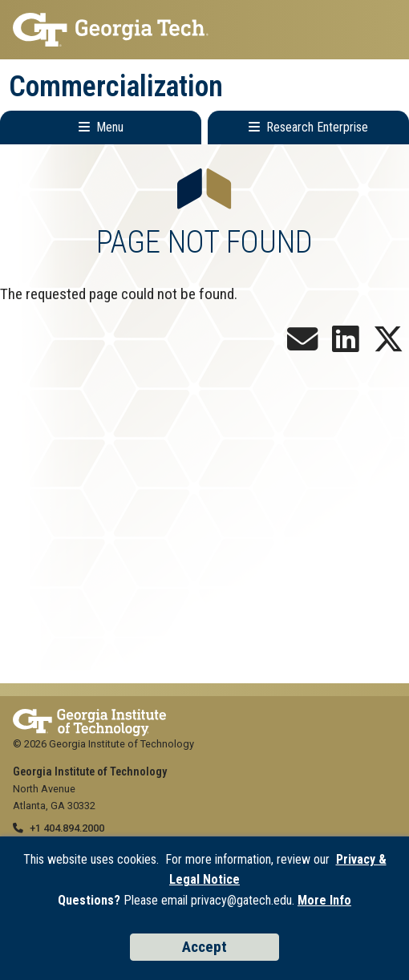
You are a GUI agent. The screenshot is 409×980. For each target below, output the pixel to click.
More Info (324, 900)
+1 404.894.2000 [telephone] (67, 828)
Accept (204, 947)
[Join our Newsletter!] (302, 345)
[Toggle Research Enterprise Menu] (308, 128)
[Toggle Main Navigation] (101, 128)
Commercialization (116, 87)
